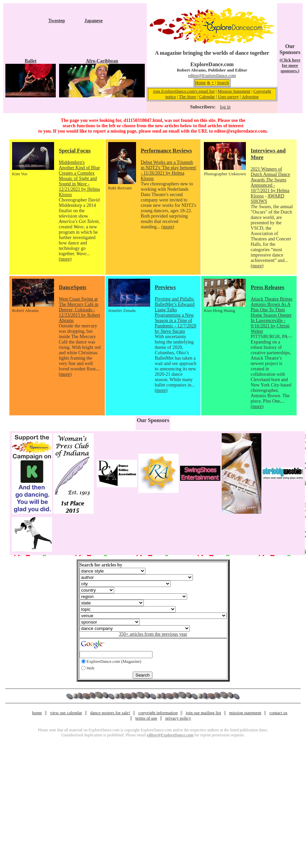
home (37, 713)
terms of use (146, 718)
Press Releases (267, 287)
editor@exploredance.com (240, 131)
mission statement (245, 713)
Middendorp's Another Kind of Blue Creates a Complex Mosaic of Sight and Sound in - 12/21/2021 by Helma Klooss (79, 178)
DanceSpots (73, 287)
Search (223, 82)
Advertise (250, 97)
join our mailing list (203, 713)
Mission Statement (234, 91)
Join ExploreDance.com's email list (184, 91)
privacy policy (178, 718)
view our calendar (66, 713)
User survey (228, 97)
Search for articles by (101, 565)
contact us (278, 713)
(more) (65, 259)
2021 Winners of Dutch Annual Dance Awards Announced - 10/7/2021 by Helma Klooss (270, 182)
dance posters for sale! (110, 713)
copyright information (158, 713)
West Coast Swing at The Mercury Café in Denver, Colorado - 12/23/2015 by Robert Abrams (79, 310)
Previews (165, 287)
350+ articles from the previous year (153, 634)
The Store (188, 97)
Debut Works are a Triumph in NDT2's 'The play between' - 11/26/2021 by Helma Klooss (169, 170)
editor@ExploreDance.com (212, 75)
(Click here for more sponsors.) (290, 65)
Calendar (207, 97)
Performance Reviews (166, 151)
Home (201, 82)
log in (225, 107)
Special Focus (75, 151)
